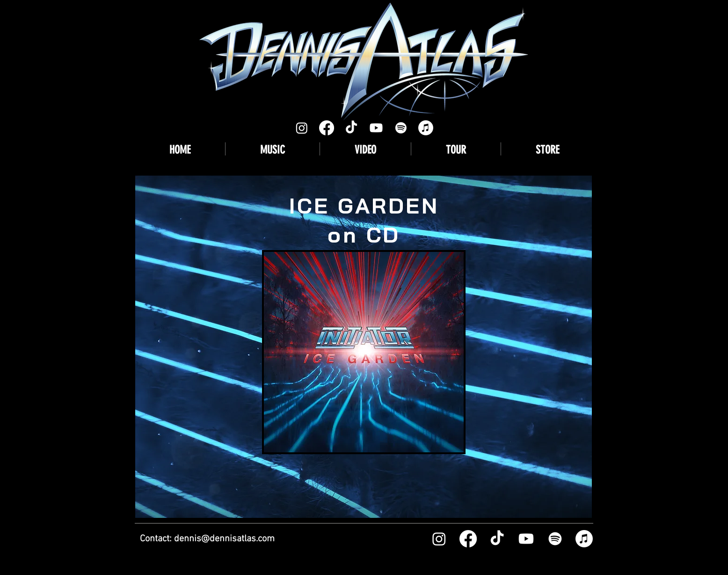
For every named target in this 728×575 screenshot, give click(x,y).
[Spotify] (401, 128)
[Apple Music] (426, 128)
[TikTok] (351, 128)
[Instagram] (302, 128)
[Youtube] (376, 128)
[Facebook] (327, 128)
